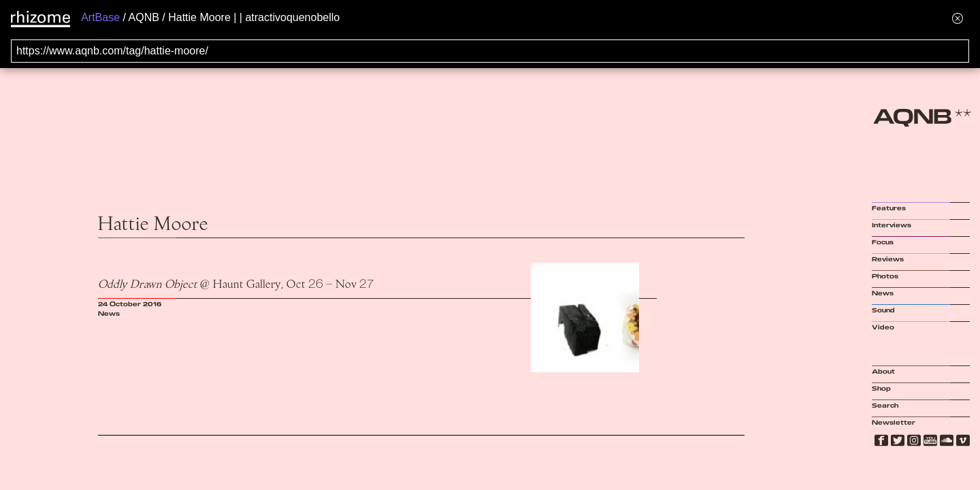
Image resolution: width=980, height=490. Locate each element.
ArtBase (100, 17)
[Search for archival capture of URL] (490, 51)
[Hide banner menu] (958, 18)
